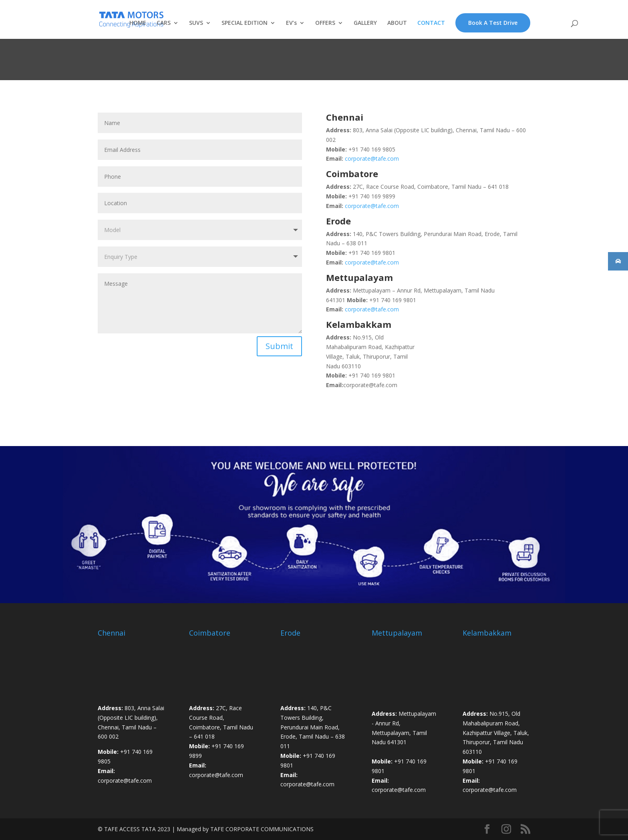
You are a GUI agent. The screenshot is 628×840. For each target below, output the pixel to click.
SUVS (196, 23)
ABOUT (397, 23)
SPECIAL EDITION (245, 23)
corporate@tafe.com (372, 159)
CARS (164, 23)
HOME (138, 23)
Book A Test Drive (493, 23)
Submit (279, 346)
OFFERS (325, 23)
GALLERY (365, 23)
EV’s (291, 23)
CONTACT (431, 23)
